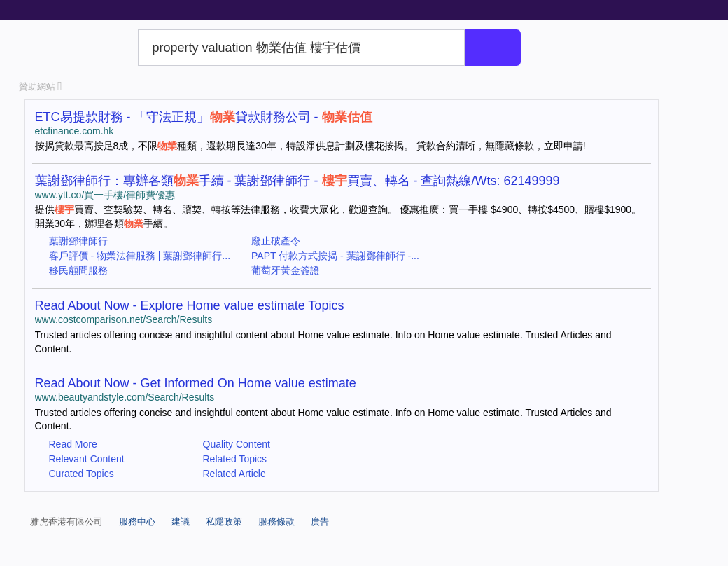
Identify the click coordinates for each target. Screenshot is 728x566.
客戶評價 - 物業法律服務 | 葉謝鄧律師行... (140, 256)
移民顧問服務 (78, 270)
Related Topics (235, 459)
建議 (181, 522)
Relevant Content (87, 459)
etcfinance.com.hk (75, 131)
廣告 (320, 522)
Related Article (234, 474)
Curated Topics (82, 474)
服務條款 (276, 522)
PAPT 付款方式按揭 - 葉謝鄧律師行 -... (335, 256)
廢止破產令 (276, 241)
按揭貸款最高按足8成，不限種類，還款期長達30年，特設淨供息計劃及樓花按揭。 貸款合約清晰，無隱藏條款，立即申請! (310, 146)
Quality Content (237, 444)
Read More (73, 444)
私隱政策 (224, 522)
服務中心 (137, 522)
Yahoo (76, 48)
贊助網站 (41, 87)
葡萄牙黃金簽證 (286, 270)
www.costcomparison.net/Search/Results (124, 319)
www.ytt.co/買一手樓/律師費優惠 (105, 195)
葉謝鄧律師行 (78, 241)
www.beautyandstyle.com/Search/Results (125, 397)
